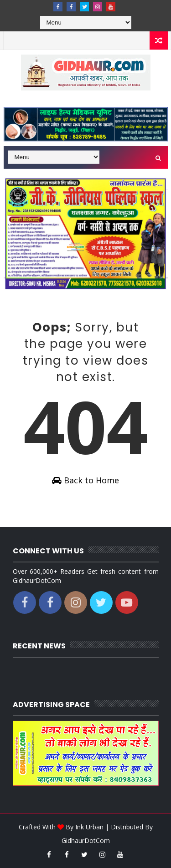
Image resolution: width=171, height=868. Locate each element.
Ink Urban (89, 827)
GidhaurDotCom (86, 840)
